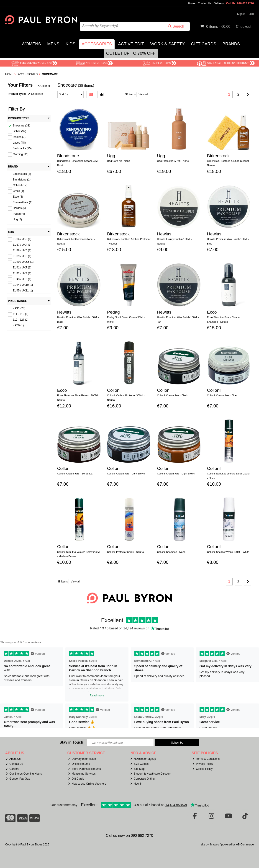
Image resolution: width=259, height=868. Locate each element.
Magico (215, 845)
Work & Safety (167, 44)
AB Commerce (245, 845)
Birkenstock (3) (22, 174)
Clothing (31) (21, 154)
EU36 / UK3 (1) (22, 239)
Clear (44, 86)
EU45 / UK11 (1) (23, 291)
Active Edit (131, 44)
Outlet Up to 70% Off (131, 53)
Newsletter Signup (143, 759)
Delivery (219, 3)
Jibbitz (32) (19, 131)
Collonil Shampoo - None (171, 552)
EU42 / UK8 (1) (22, 273)
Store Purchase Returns (84, 769)
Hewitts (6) (19, 208)
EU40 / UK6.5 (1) (23, 262)
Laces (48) (19, 143)
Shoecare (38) (21, 126)
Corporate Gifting (142, 779)
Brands (231, 44)
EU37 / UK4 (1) (22, 245)
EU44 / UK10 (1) (23, 285)
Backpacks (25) (22, 148)
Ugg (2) (17, 219)
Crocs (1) (18, 191)
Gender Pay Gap (18, 779)
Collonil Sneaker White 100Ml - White (228, 552)
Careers (13, 769)
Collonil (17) (20, 185)
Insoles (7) (19, 137)
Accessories (97, 44)
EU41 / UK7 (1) (22, 268)
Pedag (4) (19, 214)
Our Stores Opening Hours (24, 774)
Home (192, 3)
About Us (13, 759)
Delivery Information (82, 759)
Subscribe (177, 743)
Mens (53, 44)
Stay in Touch (72, 742)
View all (143, 94)
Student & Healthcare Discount (151, 774)
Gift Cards (204, 44)
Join (251, 14)
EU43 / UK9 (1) (22, 279)
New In (136, 784)
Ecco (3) (18, 197)
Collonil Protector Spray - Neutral (126, 552)
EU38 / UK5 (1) (22, 250)
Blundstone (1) (22, 180)
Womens (31, 44)
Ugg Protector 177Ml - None (173, 161)
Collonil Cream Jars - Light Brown (176, 474)
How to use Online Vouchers (87, 784)
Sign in (241, 14)
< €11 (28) (19, 308)
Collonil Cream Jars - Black (172, 395)
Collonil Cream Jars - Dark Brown (126, 474)
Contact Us (204, 3)
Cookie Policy (203, 769)
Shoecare (36, 94)
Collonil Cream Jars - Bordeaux (75, 474)
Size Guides (139, 764)
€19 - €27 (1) (21, 320)
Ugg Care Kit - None (119, 161)
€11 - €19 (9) (21, 314)
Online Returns (79, 764)
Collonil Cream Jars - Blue (222, 395)
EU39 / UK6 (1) (22, 256)
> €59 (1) (18, 325)
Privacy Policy (203, 764)
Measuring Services (82, 774)
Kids (71, 44)
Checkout (244, 27)
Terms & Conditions (206, 759)
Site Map (137, 769)
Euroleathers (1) (23, 202)
